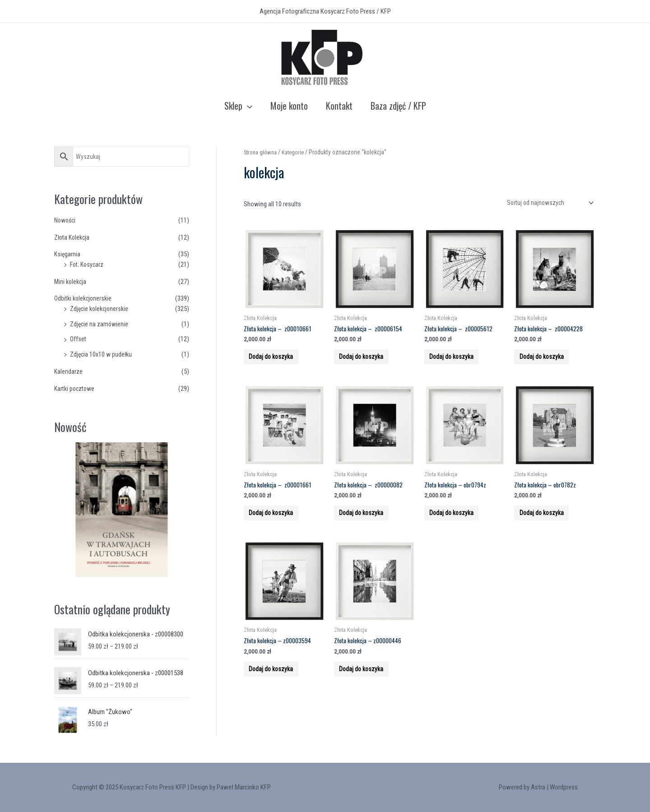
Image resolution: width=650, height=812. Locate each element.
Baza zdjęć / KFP (398, 106)
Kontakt (339, 106)
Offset (79, 339)
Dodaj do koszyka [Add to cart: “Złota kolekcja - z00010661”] (278, 364)
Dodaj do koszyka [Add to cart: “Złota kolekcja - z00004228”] (549, 364)
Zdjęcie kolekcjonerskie (101, 309)
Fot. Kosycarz (88, 264)
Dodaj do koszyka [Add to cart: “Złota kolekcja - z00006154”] (369, 364)
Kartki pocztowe (76, 389)
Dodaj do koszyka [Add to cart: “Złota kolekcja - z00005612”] (459, 364)
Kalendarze (69, 371)
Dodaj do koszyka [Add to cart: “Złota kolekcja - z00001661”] (278, 530)
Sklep (238, 106)
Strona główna (262, 152)
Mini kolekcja (71, 282)
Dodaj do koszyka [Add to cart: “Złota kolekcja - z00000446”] (369, 697)
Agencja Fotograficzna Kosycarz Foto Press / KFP (325, 11)
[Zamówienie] (546, 204)
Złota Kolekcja (74, 237)
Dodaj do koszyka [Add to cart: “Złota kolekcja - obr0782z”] (549, 530)
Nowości (66, 220)
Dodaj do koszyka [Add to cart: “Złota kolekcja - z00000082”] (369, 530)
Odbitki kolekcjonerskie (85, 298)
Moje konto (289, 106)
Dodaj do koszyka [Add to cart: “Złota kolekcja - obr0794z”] (459, 530)
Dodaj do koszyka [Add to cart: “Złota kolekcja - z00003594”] (278, 697)
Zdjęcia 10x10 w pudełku (102, 354)
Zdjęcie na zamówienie (100, 324)
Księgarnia (68, 254)
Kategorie (297, 152)
